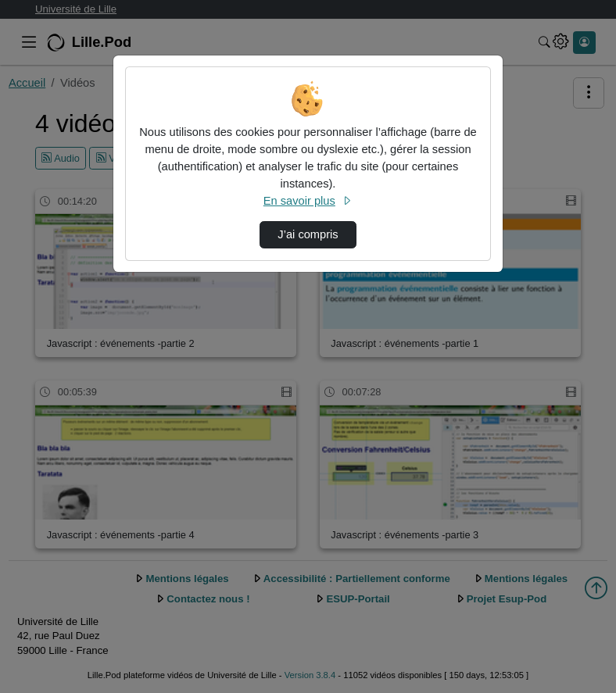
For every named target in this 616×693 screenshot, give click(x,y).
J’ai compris (308, 234)
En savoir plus (308, 201)
